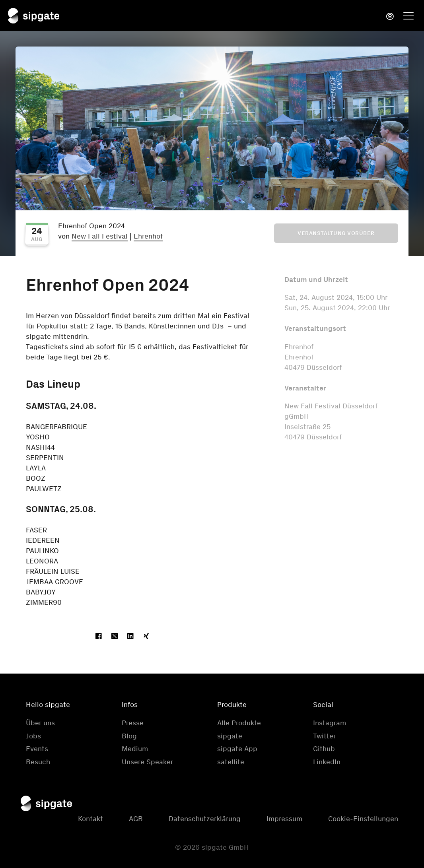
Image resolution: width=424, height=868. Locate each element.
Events (37, 749)
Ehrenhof (148, 236)
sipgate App (237, 749)
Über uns (40, 723)
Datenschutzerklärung (205, 819)
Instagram (330, 723)
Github (324, 749)
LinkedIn (327, 762)
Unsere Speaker (147, 762)
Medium (135, 749)
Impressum (284, 819)
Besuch (38, 762)
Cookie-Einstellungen (363, 819)
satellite (231, 762)
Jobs (33, 736)
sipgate (230, 736)
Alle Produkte (239, 723)
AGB (136, 819)
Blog (129, 736)
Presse (133, 723)
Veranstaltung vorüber (336, 233)
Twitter (324, 736)
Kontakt (90, 819)
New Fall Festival (100, 236)
